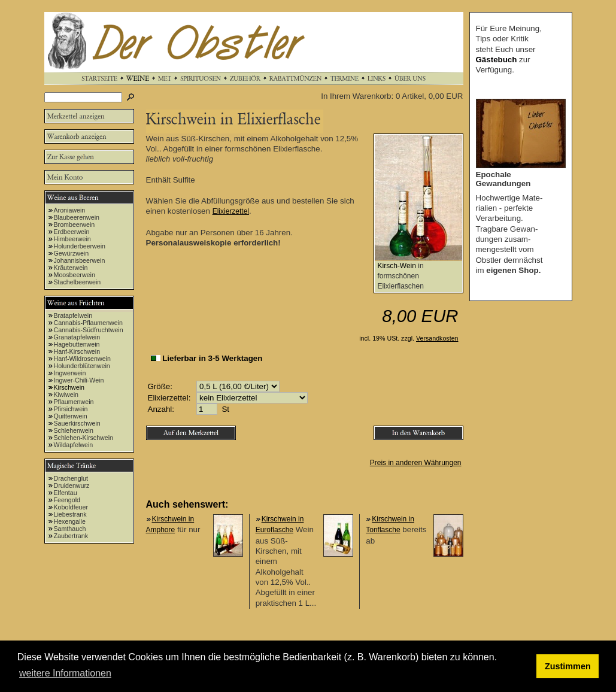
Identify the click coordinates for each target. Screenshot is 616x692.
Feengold (67, 500)
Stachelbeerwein (78, 282)
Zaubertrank (71, 536)
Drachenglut (71, 478)
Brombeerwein (75, 224)
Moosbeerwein (75, 275)
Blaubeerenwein (77, 217)
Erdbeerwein (72, 232)
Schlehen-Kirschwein (84, 438)
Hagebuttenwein (77, 344)
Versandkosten (437, 338)
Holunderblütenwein (82, 366)
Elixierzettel (231, 211)
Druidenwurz (72, 485)
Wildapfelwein (74, 445)
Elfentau (66, 493)
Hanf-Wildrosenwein (82, 359)
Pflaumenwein (74, 402)
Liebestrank (70, 514)
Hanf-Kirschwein (77, 351)
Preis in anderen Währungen (416, 463)
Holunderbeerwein (80, 246)
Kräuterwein (71, 268)
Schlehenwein (74, 430)
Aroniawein (70, 210)
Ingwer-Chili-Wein (79, 380)
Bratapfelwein (73, 315)
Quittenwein (71, 416)
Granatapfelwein (77, 337)
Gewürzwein (72, 253)
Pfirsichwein (71, 409)
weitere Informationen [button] (65, 673)
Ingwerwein (70, 373)
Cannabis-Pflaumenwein (89, 323)
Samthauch (70, 529)
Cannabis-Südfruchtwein (89, 330)
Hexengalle (70, 521)
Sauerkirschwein (77, 423)
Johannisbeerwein (80, 260)
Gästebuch (497, 60)
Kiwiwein (66, 394)
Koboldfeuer (71, 507)
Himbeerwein (72, 239)
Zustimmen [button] (568, 666)
